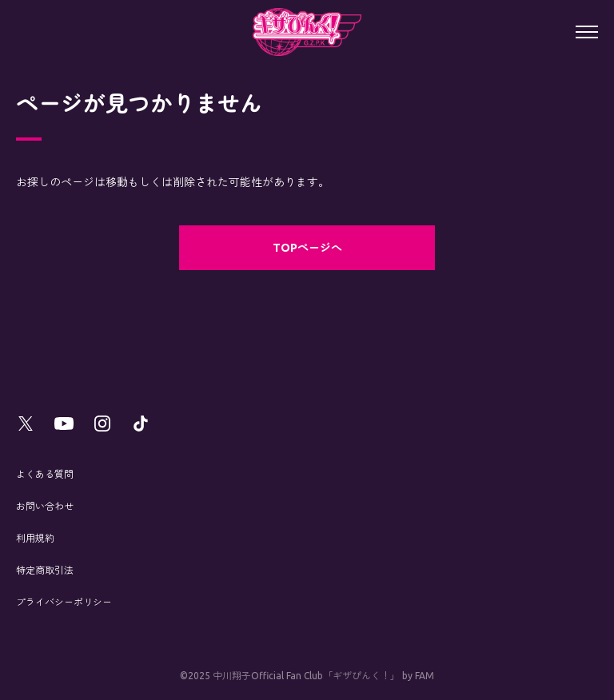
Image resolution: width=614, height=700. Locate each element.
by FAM (418, 676)
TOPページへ (307, 248)
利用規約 (35, 538)
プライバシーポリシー (64, 602)
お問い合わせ (45, 506)
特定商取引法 (45, 570)
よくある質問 (45, 474)
